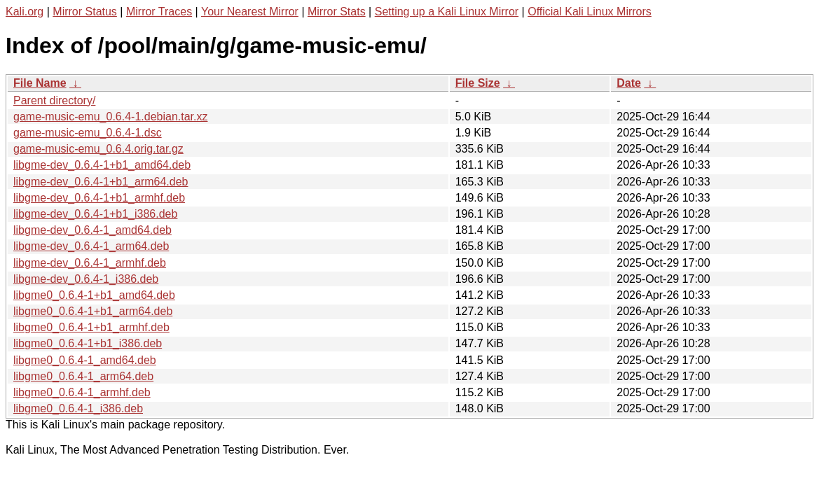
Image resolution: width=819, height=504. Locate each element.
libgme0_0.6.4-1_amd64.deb (85, 360)
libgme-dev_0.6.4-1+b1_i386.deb (95, 214)
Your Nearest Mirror (250, 12)
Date (629, 83)
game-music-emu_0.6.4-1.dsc (88, 133)
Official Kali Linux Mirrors (590, 12)
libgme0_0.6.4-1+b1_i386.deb (88, 343)
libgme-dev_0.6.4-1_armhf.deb (90, 263)
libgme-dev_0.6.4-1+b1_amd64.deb (102, 165)
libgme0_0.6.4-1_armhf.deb (82, 392)
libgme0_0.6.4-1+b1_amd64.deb (94, 295)
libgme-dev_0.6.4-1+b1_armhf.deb (99, 198)
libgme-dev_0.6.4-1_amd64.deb (92, 230)
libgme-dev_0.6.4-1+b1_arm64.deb (101, 182)
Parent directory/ (54, 100)
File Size (478, 83)
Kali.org (25, 12)
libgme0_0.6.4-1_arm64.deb (83, 376)
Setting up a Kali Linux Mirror (447, 12)
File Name (40, 83)
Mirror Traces (159, 12)
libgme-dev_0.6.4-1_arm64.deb (91, 246)
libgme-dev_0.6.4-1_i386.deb (86, 279)
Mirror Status (85, 12)
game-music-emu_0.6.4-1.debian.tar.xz (110, 117)
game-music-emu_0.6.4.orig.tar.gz (98, 149)
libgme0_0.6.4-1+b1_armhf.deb (91, 327)
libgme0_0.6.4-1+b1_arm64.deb (93, 311)
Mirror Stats (337, 12)
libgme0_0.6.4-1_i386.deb (78, 408)
